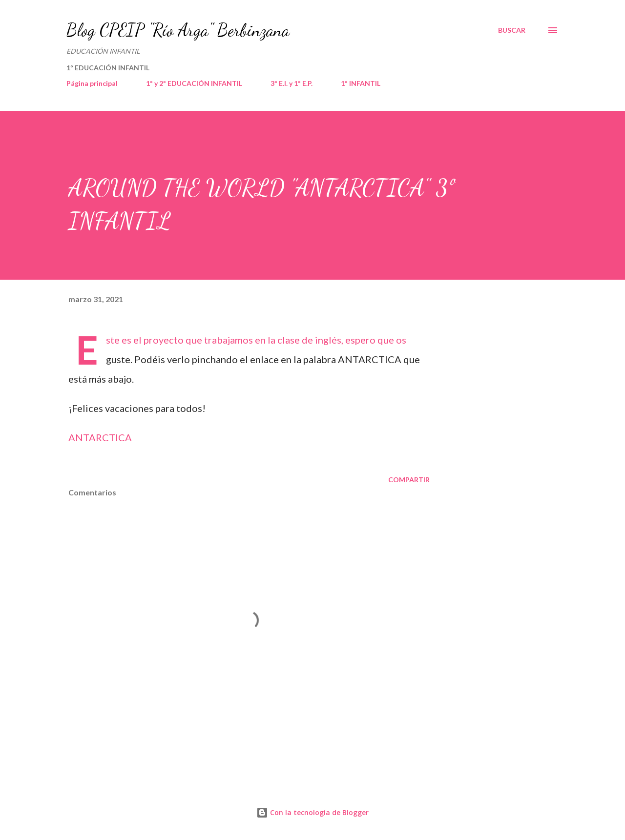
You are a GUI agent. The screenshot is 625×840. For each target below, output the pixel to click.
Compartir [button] (409, 480)
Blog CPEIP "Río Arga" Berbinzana (178, 30)
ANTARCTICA (100, 437)
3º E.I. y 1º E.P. (292, 83)
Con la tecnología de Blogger (312, 812)
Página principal (92, 83)
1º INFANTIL (361, 83)
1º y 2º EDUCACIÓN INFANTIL (194, 83)
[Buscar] (512, 30)
